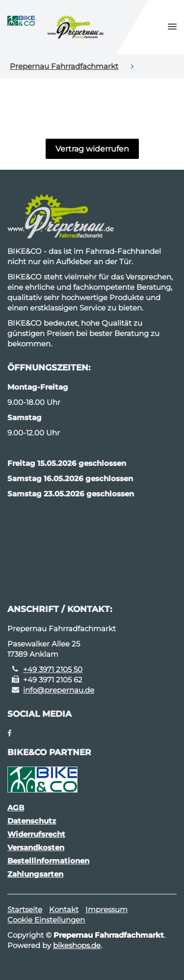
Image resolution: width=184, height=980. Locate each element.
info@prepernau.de (59, 690)
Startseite (25, 909)
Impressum (106, 909)
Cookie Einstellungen (46, 920)
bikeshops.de (77, 945)
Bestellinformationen (48, 861)
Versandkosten (36, 847)
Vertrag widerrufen (92, 149)
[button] (172, 27)
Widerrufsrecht (36, 834)
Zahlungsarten (35, 874)
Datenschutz (32, 821)
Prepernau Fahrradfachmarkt (64, 66)
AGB (16, 808)
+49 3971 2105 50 (53, 669)
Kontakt (64, 909)
